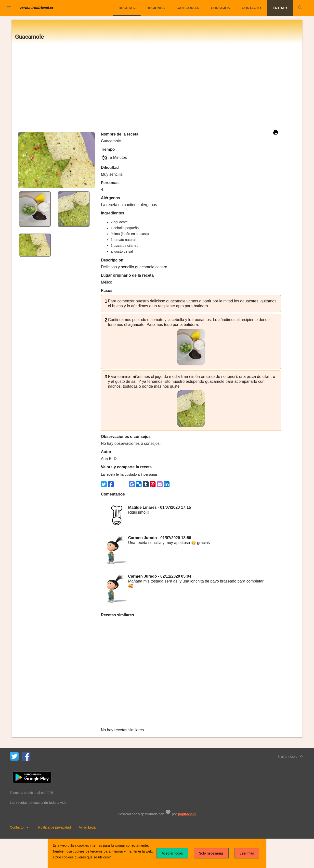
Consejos (221, 8)
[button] (9, 8)
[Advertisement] (157, 87)
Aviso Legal (88, 827)
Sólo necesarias (211, 853)
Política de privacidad (55, 827)
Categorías (188, 8)
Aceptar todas (172, 853)
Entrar (280, 8)
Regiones (156, 8)
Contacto (251, 8)
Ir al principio (291, 756)
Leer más (247, 853)
